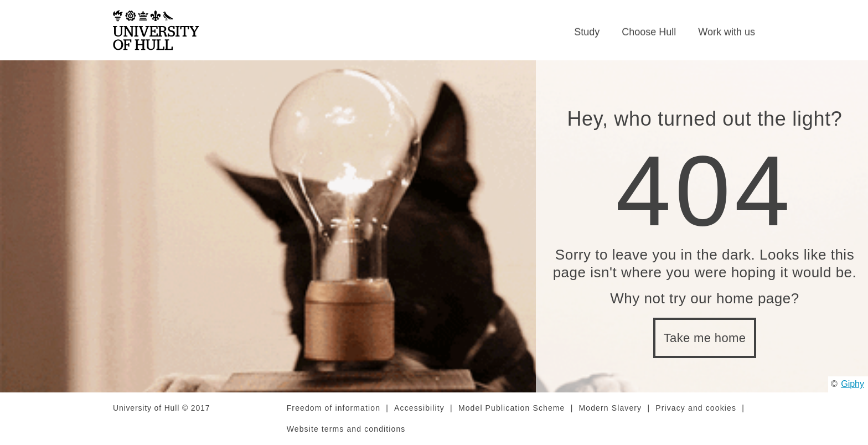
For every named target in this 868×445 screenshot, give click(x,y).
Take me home (705, 338)
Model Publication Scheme (512, 408)
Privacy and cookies (696, 408)
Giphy (852, 384)
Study (587, 32)
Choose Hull (649, 32)
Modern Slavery (611, 408)
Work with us (727, 32)
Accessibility (419, 408)
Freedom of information (334, 408)
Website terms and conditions (346, 429)
